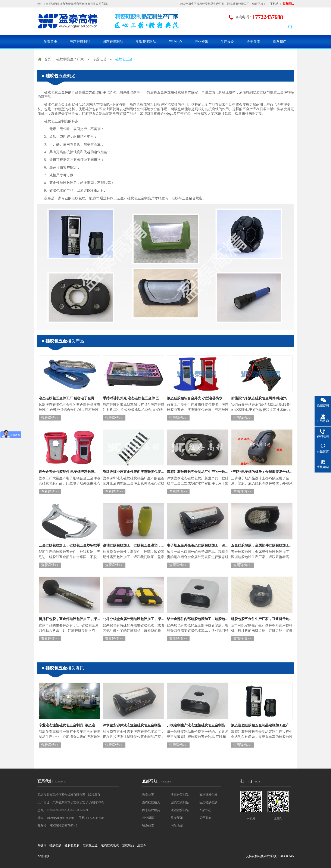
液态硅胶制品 (80, 42)
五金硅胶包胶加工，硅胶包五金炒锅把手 (69, 545)
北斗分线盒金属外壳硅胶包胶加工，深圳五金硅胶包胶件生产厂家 (152, 619)
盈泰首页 (50, 42)
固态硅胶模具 (151, 810)
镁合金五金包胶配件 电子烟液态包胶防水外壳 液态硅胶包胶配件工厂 (91, 472)
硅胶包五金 (124, 59)
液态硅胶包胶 (208, 795)
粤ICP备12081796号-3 (63, 826)
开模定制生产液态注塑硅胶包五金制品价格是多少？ (206, 725)
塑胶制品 (128, 845)
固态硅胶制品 (113, 42)
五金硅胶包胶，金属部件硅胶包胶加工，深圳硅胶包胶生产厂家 (279, 545)
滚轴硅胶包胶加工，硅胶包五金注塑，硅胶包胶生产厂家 (146, 545)
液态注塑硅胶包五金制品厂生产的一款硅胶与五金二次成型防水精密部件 (222, 472)
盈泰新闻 (177, 818)
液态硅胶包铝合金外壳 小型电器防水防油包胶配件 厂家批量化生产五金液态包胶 (228, 398)
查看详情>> (50, 418)
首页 (47, 59)
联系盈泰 (148, 826)
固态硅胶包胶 (208, 802)
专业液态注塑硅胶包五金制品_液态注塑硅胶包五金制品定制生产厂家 (91, 725)
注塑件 (142, 845)
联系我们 (280, 42)
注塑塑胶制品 (146, 42)
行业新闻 (148, 818)
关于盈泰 (253, 42)
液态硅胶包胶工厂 (238, 4)
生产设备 (227, 42)
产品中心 (175, 42)
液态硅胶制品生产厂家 (210, 4)
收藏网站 (288, 4)
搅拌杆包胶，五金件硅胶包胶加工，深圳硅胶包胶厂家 (80, 619)
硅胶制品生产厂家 (70, 59)
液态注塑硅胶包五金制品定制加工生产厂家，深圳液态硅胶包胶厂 (281, 725)
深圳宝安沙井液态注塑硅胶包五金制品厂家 (135, 725)
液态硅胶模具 (151, 802)
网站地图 (177, 826)
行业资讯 (201, 42)
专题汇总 (100, 59)
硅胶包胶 (55, 845)
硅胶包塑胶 (72, 845)
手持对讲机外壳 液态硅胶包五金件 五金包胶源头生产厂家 (146, 398)
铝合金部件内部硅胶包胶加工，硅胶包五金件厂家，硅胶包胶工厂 (216, 619)
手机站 (274, 4)
